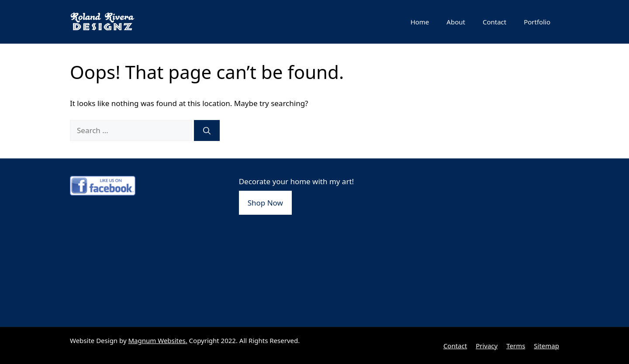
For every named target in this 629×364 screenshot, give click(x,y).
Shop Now (265, 203)
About (456, 22)
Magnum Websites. (158, 340)
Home (420, 22)
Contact (494, 22)
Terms (516, 346)
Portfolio (537, 22)
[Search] (207, 130)
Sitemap (546, 346)
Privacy (487, 346)
